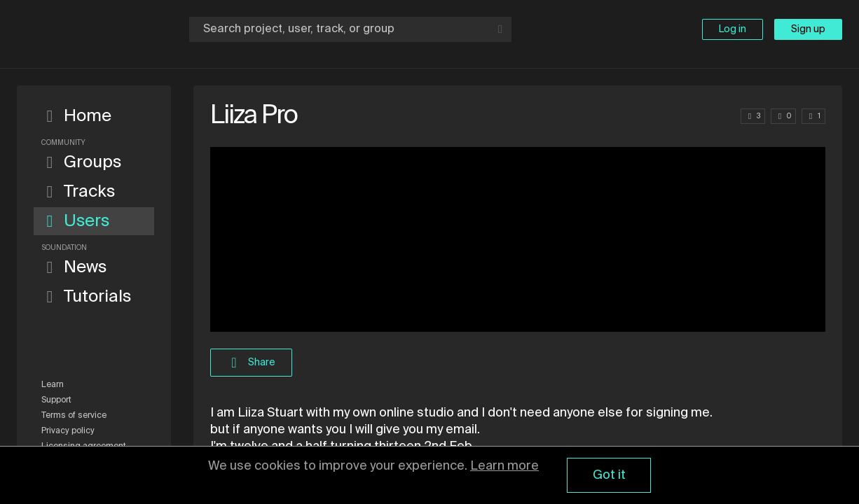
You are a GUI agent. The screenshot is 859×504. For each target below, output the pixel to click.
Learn (53, 385)
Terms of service (74, 416)
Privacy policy (68, 431)
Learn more (504, 466)
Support (56, 400)
